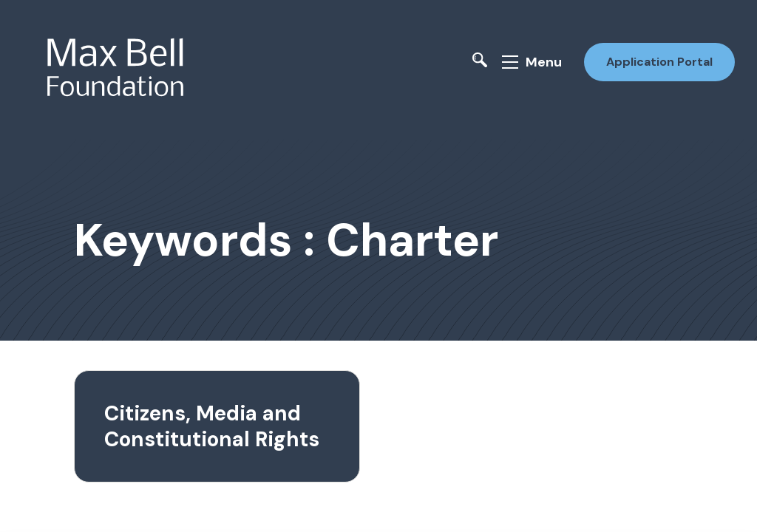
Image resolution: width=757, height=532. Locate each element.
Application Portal (659, 62)
